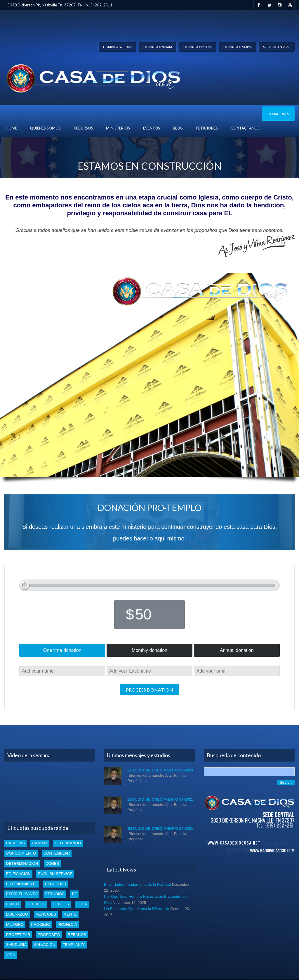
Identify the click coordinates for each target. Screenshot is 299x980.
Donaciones (278, 114)
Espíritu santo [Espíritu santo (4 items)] (22, 894)
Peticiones (207, 128)
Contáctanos (245, 128)
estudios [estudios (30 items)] (55, 894)
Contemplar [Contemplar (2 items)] (57, 853)
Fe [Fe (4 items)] (75, 894)
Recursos (84, 128)
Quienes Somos (45, 128)
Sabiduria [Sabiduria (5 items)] (16, 945)
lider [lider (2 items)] (82, 904)
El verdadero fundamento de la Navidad (137, 884)
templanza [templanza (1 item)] (74, 945)
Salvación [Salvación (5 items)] (45, 945)
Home (12, 128)
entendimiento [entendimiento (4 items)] (22, 884)
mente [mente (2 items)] (70, 914)
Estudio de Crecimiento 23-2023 (160, 770)
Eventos (152, 128)
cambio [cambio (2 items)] (40, 843)
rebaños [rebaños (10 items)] (77, 935)
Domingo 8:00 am (158, 47)
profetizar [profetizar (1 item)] (18, 935)
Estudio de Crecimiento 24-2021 (160, 828)
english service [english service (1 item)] (55, 874)
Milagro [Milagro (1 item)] (15, 924)
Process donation (149, 690)
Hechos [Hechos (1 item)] (61, 904)
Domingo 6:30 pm (238, 47)
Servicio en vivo (277, 47)
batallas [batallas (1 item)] (15, 843)
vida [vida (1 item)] (11, 955)
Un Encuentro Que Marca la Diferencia (137, 909)
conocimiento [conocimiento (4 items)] (21, 853)
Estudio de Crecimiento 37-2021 (160, 799)
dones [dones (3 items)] (52, 863)
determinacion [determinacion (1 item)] (22, 863)
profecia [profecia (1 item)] (67, 924)
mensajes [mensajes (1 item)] (46, 914)
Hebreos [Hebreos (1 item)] (36, 904)
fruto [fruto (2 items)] (13, 904)
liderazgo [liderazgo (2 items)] (17, 914)
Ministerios (118, 128)
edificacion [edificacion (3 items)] (18, 874)
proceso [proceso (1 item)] (41, 924)
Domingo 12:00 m (198, 47)
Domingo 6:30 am (117, 47)
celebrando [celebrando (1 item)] (68, 843)
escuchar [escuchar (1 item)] (56, 884)
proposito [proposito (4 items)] (49, 935)
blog (178, 128)
